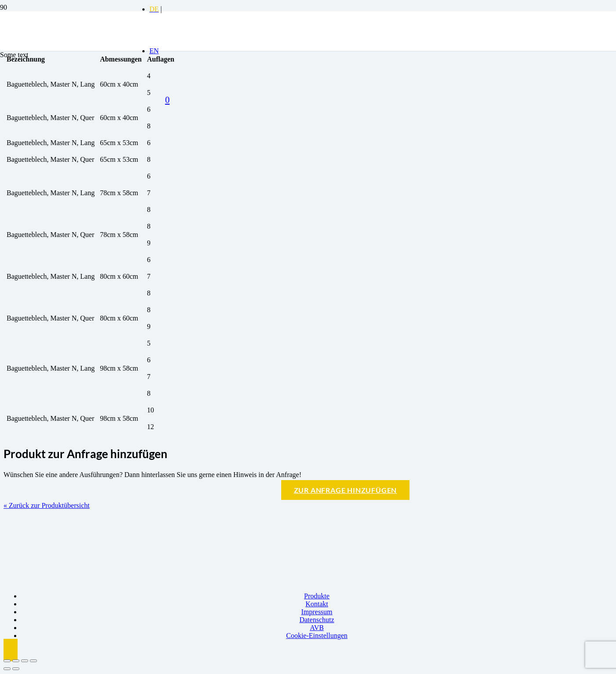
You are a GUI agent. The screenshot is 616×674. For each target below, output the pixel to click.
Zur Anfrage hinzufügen (346, 490)
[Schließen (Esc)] (33, 661)
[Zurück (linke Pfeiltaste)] (7, 669)
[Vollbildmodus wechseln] (16, 661)
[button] (11, 650)
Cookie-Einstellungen (317, 636)
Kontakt (317, 604)
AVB (317, 628)
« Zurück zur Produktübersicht (47, 505)
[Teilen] (25, 661)
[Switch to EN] (154, 51)
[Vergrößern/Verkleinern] (7, 661)
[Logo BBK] (66, 79)
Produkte (317, 596)
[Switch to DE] (154, 9)
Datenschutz (317, 620)
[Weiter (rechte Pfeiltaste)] (16, 669)
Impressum (317, 612)
